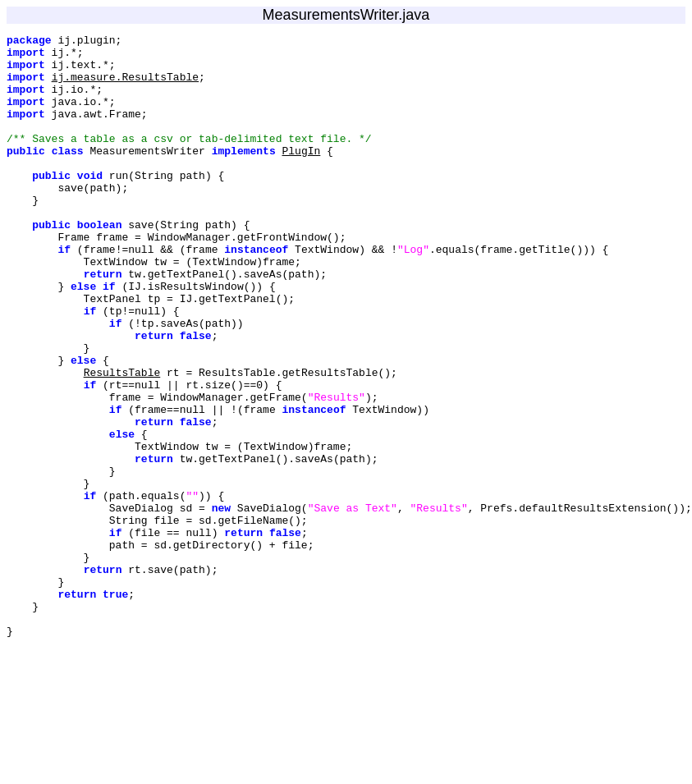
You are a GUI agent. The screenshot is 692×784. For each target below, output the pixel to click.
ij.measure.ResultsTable (125, 86)
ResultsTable (122, 441)
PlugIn (301, 175)
